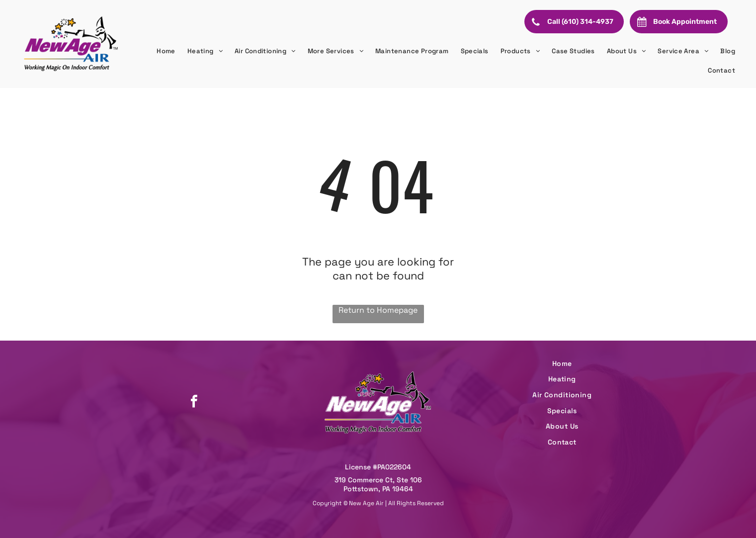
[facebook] (194, 403)
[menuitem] (166, 51)
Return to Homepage (378, 310)
